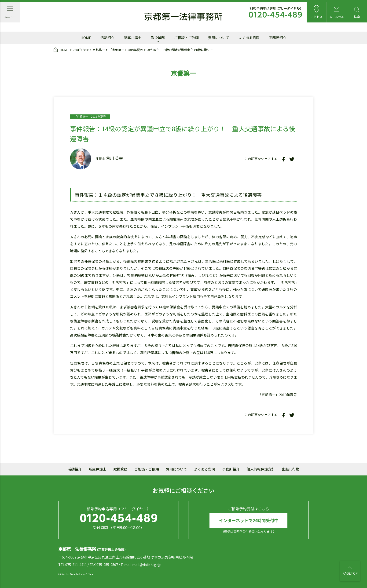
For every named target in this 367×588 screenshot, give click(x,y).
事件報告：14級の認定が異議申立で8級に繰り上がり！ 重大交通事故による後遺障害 (181, 50)
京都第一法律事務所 (183, 17)
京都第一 (99, 50)
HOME (61, 50)
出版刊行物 (81, 50)
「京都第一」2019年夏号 (126, 50)
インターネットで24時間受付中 (249, 520)
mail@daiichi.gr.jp (147, 564)
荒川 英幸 (114, 158)
